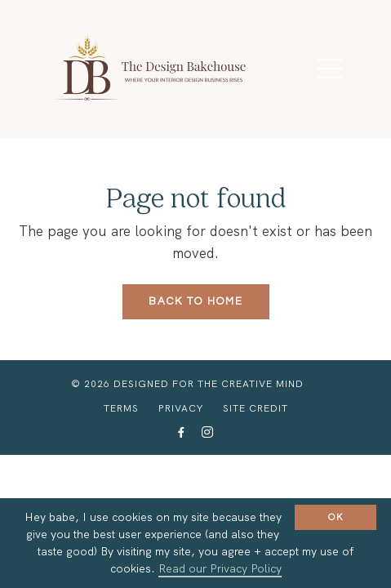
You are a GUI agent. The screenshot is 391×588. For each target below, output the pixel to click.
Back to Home (196, 301)
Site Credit (255, 408)
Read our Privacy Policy (220, 568)
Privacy (181, 408)
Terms (121, 408)
